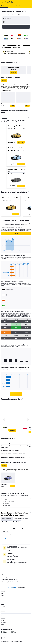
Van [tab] (23, 117)
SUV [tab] (19, 117)
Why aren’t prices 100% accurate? (17, 582)
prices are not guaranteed (6, 573)
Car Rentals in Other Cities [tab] (8, 525)
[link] (13, 72)
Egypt (15, 587)
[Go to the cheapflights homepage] (10, 2)
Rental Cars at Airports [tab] (7, 519)
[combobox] (6, 15)
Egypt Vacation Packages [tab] (18, 528)
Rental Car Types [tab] (17, 522)
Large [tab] (15, 117)
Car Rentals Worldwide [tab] (21, 525)
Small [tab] (4, 117)
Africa (12, 587)
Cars (8, 587)
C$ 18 (23, 12)
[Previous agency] (3, 419)
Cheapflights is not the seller (17, 577)
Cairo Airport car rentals (7, 538)
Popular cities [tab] (5, 531)
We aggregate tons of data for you (17, 579)
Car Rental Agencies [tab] (7, 522)
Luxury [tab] (27, 117)
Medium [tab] (9, 117)
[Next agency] (29, 419)
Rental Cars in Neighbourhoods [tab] (21, 519)
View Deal (13, 106)
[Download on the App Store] (13, 632)
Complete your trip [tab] (6, 528)
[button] (2, 2)
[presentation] (26, 11)
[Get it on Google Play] (4, 632)
